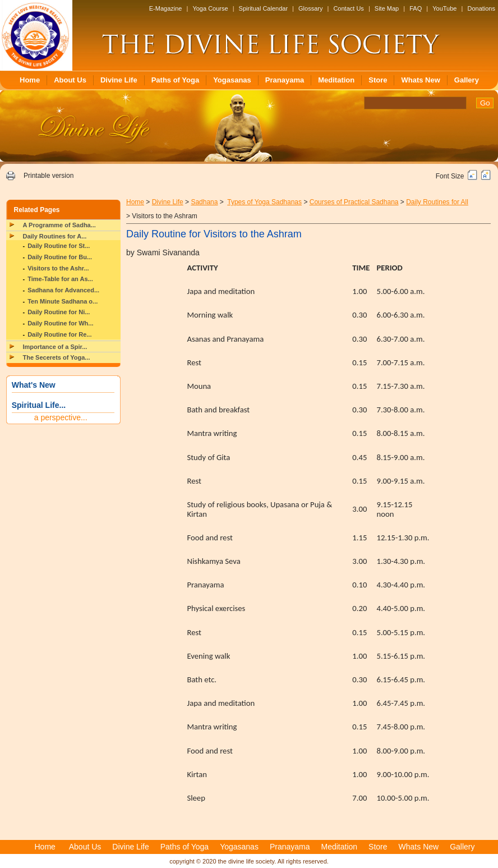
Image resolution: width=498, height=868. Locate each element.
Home (30, 80)
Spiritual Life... (39, 405)
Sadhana (204, 202)
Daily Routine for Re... (59, 334)
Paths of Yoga (175, 80)
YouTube (444, 8)
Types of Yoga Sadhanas (264, 202)
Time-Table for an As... (60, 279)
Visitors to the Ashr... (58, 268)
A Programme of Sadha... (59, 225)
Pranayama (285, 80)
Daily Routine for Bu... (60, 257)
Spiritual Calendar (263, 8)
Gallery (467, 80)
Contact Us (348, 8)
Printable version (49, 176)
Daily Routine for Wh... (60, 323)
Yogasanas (232, 80)
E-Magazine (166, 8)
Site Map (387, 8)
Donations (481, 8)
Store (378, 80)
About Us (70, 80)
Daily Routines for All (437, 202)
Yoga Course (210, 8)
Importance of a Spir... (55, 347)
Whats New (420, 80)
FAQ (416, 8)
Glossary (310, 8)
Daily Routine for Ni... (59, 312)
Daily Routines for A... (55, 236)
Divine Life (119, 80)
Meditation (336, 80)
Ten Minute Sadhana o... (63, 301)
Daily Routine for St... (59, 246)
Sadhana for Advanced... (63, 290)
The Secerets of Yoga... (57, 357)
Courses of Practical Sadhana (354, 202)
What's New (34, 385)
